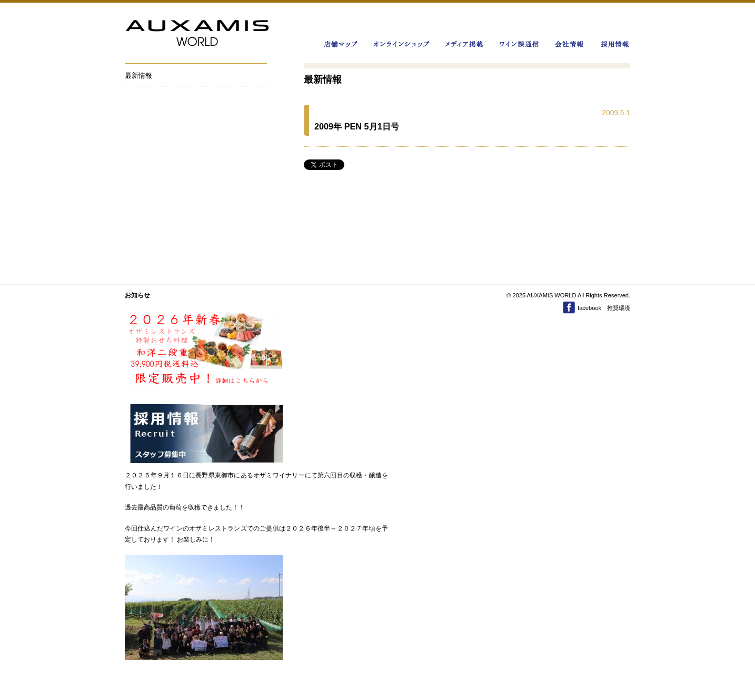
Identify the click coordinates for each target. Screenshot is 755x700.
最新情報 (138, 76)
